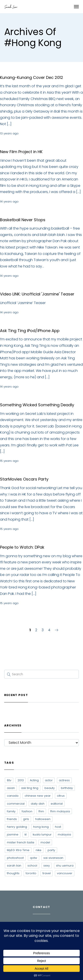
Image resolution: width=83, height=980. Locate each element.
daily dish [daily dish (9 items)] (38, 804)
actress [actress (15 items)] (64, 780)
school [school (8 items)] (32, 866)
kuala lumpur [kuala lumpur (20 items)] (42, 834)
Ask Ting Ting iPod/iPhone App (30, 331)
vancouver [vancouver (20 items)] (65, 873)
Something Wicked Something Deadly (37, 405)
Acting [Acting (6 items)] (34, 780)
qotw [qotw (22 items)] (34, 858)
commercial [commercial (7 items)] (16, 804)
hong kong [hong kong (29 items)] (41, 827)
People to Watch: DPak (22, 547)
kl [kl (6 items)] (26, 834)
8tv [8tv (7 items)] (9, 780)
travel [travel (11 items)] (47, 873)
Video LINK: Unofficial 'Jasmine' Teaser (37, 294)
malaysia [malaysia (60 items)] (64, 834)
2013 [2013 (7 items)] (21, 780)
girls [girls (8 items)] (26, 819)
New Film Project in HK (21, 152)
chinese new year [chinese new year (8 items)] (38, 796)
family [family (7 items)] (11, 811)
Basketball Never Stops (23, 220)
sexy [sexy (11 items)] (47, 866)
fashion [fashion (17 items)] (27, 811)
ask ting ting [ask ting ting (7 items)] (30, 788)
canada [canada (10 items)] (13, 796)
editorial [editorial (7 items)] (57, 804)
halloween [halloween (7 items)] (43, 819)
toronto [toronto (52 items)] (31, 873)
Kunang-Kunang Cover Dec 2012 (32, 77)
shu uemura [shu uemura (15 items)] (65, 866)
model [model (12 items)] (45, 842)
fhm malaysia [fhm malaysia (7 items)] (60, 811)
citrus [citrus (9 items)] (61, 796)
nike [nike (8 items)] (39, 850)
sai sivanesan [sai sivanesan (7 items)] (53, 858)
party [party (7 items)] (51, 850)
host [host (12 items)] (58, 827)
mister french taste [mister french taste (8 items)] (21, 842)
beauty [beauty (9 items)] (50, 788)
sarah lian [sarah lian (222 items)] (14, 866)
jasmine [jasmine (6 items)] (13, 834)
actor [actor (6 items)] (49, 780)
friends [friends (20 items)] (12, 819)
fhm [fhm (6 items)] (41, 811)
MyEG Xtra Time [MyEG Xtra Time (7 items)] (18, 850)
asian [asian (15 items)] (11, 788)
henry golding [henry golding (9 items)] (17, 827)
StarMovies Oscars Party (24, 479)
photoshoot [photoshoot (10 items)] (15, 858)
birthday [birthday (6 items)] (67, 788)
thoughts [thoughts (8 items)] (13, 873)
